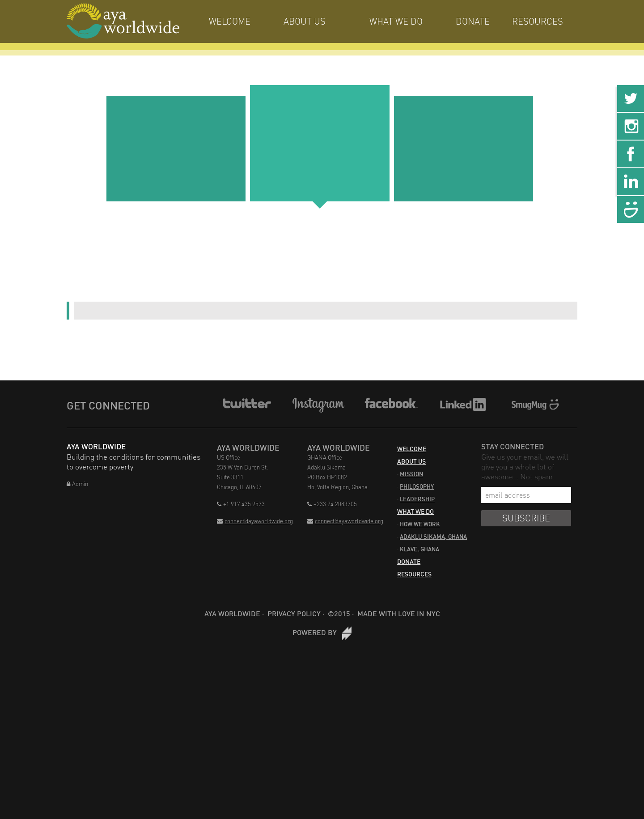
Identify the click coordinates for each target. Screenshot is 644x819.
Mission (411, 474)
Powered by (322, 632)
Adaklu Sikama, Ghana (433, 537)
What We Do (396, 21)
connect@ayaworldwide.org (255, 521)
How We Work (420, 524)
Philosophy (417, 486)
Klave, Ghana (419, 549)
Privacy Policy (294, 613)
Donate (473, 21)
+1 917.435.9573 (241, 504)
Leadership (417, 499)
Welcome (230, 21)
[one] (176, 149)
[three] (464, 149)
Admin (77, 484)
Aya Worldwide (232, 613)
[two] (320, 143)
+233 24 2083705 (332, 504)
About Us (305, 21)
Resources (538, 21)
